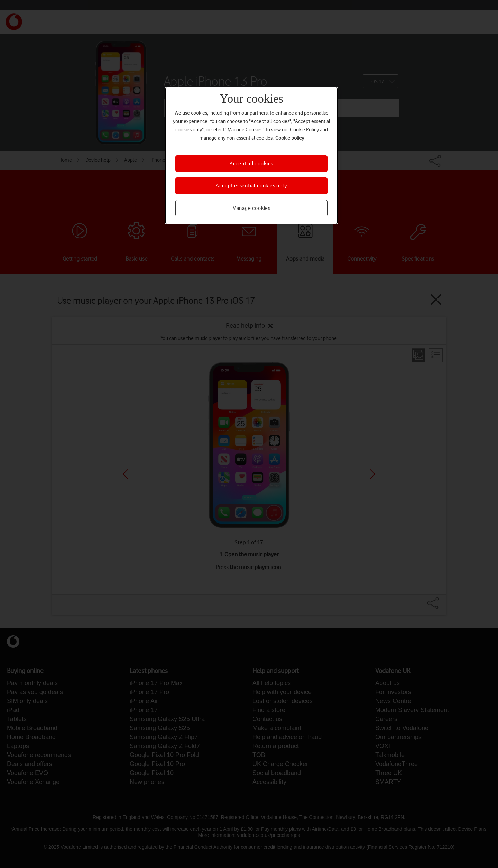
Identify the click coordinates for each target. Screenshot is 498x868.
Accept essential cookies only (251, 186)
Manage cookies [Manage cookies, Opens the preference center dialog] (251, 208)
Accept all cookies (251, 164)
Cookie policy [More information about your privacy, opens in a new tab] (290, 138)
